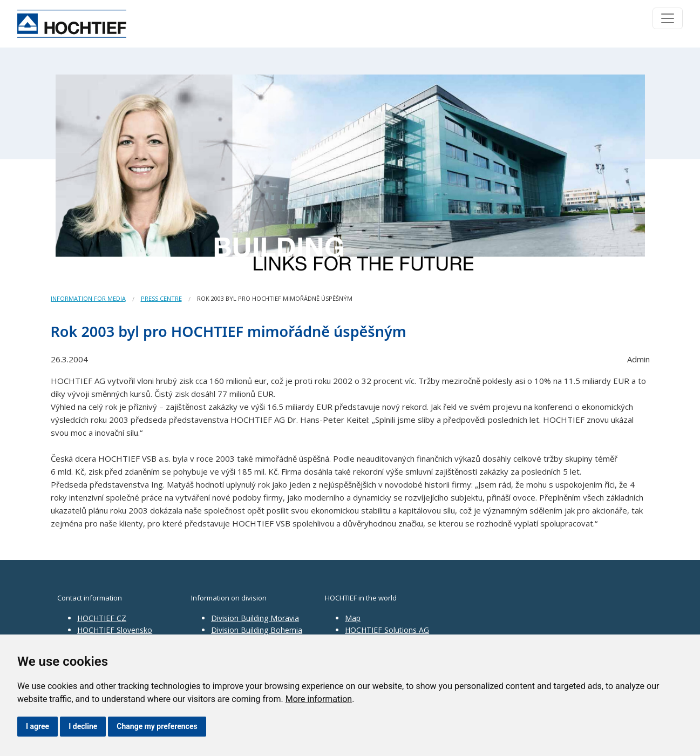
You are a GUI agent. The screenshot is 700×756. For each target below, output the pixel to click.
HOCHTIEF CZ (102, 618)
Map (353, 618)
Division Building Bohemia (257, 630)
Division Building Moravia (255, 618)
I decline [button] (83, 726)
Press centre (161, 298)
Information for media (88, 298)
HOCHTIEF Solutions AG (387, 630)
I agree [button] (38, 726)
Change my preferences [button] (157, 726)
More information (319, 699)
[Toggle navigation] (668, 18)
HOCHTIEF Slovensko (115, 630)
